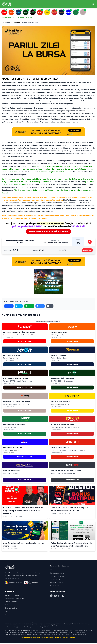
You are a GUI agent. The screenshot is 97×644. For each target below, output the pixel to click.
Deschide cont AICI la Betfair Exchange (49, 231)
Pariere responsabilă (12, 596)
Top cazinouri (55, 587)
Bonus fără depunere (57, 577)
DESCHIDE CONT (25, 342)
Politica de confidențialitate (14, 599)
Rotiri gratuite (55, 580)
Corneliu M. (6, 550)
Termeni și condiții (11, 603)
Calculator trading (11, 609)
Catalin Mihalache (8, 517)
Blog (6, 615)
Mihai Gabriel (16, 23)
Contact (8, 612)
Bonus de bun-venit (57, 574)
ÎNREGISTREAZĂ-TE (25, 388)
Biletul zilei (54, 571)
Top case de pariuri (57, 583)
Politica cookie (10, 606)
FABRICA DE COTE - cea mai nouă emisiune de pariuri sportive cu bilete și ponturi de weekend (23, 511)
